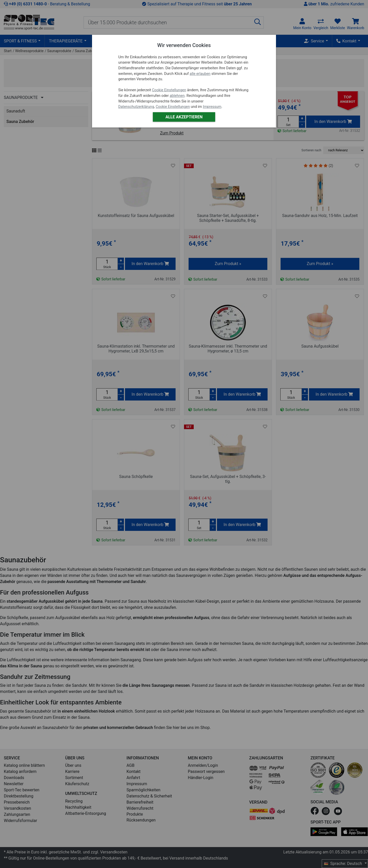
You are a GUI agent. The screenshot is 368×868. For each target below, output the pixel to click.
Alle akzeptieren (184, 117)
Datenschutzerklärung (136, 107)
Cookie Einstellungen (169, 90)
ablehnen (177, 96)
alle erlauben (200, 74)
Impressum (212, 107)
